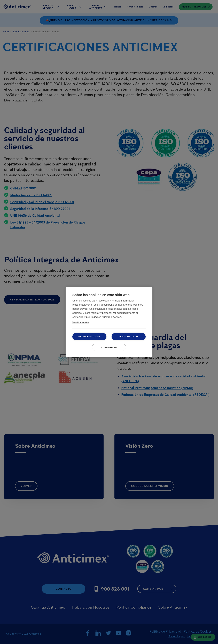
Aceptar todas (129, 337)
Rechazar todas (89, 337)
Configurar (109, 347)
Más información (80, 322)
